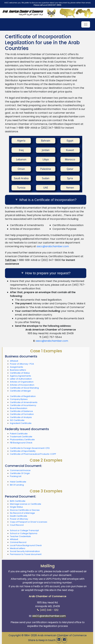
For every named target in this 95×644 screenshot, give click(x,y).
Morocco (70, 159)
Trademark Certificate (21, 437)
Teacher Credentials (20, 536)
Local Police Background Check (26, 545)
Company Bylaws (19, 399)
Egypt (70, 141)
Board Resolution (19, 408)
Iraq (21, 150)
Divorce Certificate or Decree (25, 510)
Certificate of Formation (22, 414)
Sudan (46, 178)
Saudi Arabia (21, 178)
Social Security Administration (25, 551)
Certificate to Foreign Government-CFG (30, 448)
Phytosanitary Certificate (22, 440)
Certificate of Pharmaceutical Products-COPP (33, 454)
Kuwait (70, 150)
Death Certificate (19, 516)
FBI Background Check (21, 443)
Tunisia (21, 188)
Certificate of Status (20, 373)
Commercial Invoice (20, 470)
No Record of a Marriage (22, 513)
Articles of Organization (22, 382)
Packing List (16, 476)
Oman (21, 169)
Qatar (70, 169)
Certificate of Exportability (23, 451)
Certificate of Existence (21, 411)
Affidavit (14, 361)
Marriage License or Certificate (26, 504)
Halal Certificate (18, 482)
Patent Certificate (19, 434)
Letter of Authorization (21, 379)
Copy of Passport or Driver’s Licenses (29, 522)
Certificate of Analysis (21, 417)
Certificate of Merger (20, 391)
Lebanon (21, 159)
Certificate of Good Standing (24, 388)
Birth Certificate (18, 501)
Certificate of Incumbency (23, 405)
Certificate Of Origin (20, 473)
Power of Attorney (19, 519)
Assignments (17, 367)
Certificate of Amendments (24, 402)
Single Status (16, 507)
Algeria (21, 141)
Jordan (46, 150)
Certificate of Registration (23, 396)
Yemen (70, 188)
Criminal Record (18, 542)
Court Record (17, 525)
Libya (46, 159)
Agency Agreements (20, 376)
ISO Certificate (17, 420)
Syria (70, 178)
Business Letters (18, 370)
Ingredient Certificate (21, 423)
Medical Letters (18, 548)
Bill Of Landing (17, 485)
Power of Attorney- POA (22, 364)
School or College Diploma (24, 533)
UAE (46, 188)
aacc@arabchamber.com (53, 246)
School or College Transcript (24, 530)
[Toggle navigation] (86, 24)
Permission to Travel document (26, 554)
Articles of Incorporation (22, 385)
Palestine (46, 169)
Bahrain (46, 141)
